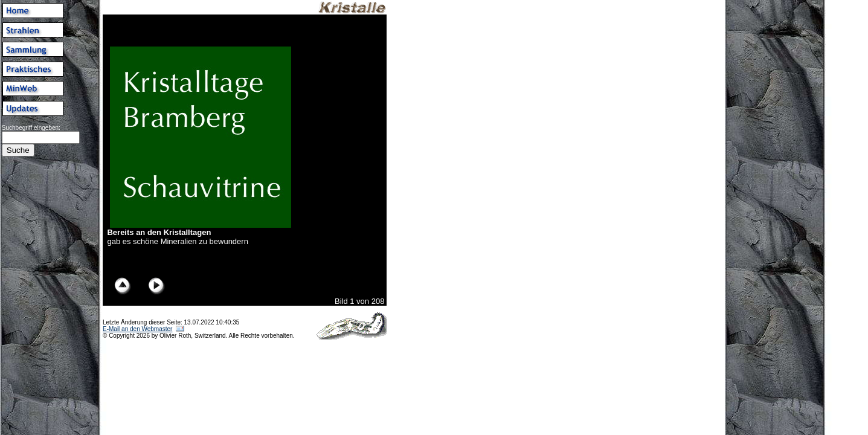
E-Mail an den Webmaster (137, 329)
